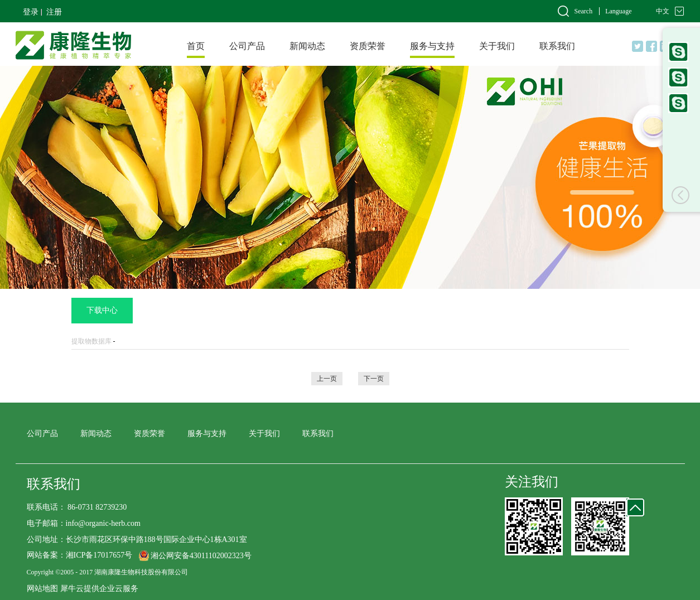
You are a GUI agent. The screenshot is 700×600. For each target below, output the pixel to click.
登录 (31, 12)
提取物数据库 (91, 341)
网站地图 (42, 589)
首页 (196, 46)
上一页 (327, 379)
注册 (54, 12)
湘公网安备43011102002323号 (201, 556)
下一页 (374, 379)
